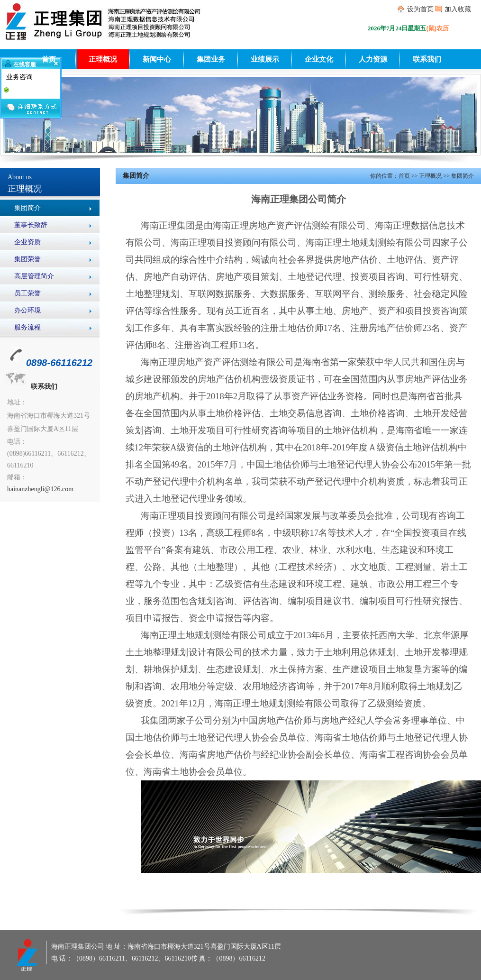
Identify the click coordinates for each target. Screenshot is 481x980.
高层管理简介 (34, 276)
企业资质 (27, 242)
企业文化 (319, 59)
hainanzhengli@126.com (40, 489)
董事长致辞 (31, 225)
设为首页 (420, 9)
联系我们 (427, 59)
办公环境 (27, 310)
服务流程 (27, 327)
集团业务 (211, 59)
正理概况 (103, 59)
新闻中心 (157, 59)
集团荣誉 (27, 259)
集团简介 (27, 208)
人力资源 (373, 59)
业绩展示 (265, 59)
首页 (49, 59)
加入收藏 (458, 9)
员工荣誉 (27, 293)
